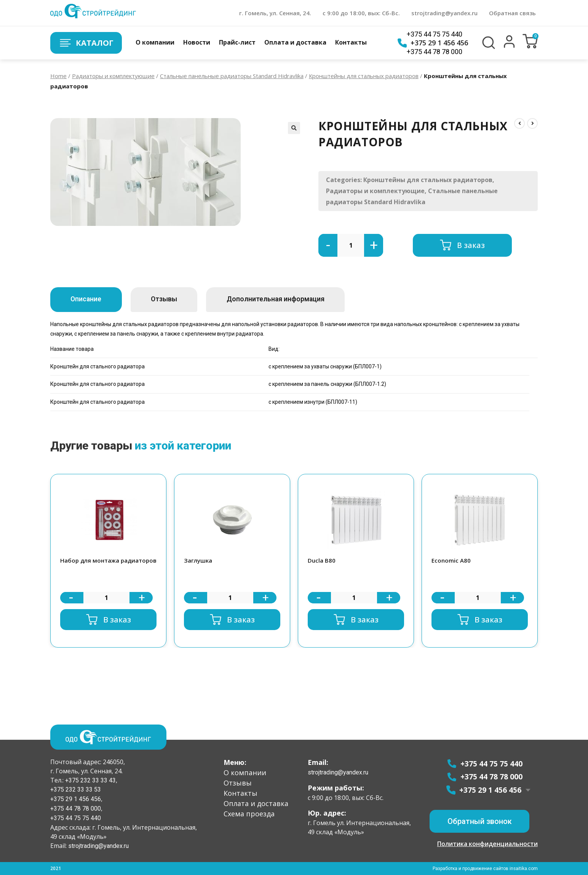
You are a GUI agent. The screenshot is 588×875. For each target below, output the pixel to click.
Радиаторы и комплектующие (113, 76)
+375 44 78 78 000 (435, 52)
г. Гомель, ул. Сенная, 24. (275, 13)
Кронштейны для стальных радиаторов (364, 76)
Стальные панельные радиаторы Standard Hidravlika (232, 76)
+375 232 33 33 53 (76, 789)
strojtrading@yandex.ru (444, 13)
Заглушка (198, 560)
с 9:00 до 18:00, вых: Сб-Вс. (361, 13)
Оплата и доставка (295, 42)
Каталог (86, 43)
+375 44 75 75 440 (435, 34)
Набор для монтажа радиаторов (108, 560)
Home (58, 76)
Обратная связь (512, 13)
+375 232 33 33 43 (90, 780)
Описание (89, 299)
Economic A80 (451, 560)
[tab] (89, 300)
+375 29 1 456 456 (433, 43)
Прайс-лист (237, 42)
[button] (509, 46)
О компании (155, 42)
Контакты (351, 42)
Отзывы (173, 299)
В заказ (471, 245)
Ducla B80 (322, 560)
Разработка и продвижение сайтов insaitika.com (485, 869)
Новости (197, 42)
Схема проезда (249, 813)
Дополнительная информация (291, 299)
